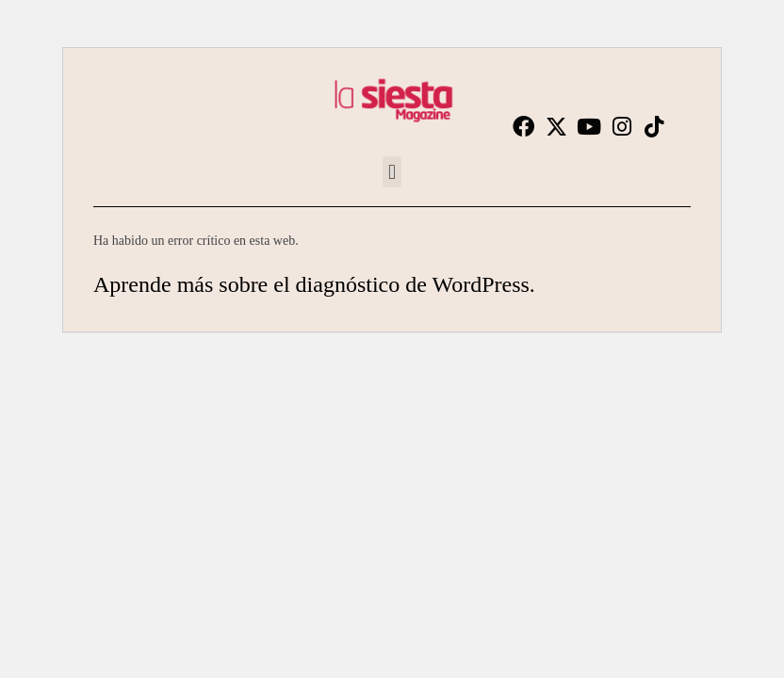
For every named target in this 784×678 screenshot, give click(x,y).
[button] (392, 172)
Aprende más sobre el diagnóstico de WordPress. (314, 284)
